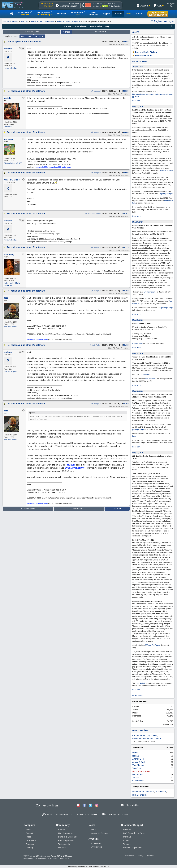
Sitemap (30, 848)
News (93, 830)
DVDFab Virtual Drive (75, 468)
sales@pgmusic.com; (46, 858)
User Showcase (65, 833)
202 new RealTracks (153, 645)
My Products (96, 847)
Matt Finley (95, 345)
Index (66, 32)
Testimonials (64, 844)
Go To (40, 36)
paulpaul (96, 91)
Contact (29, 833)
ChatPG (136, 32)
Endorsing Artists (66, 840)
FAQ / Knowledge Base (134, 833)
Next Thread (101, 32)
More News (137, 696)
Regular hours (138, 344)
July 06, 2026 (138, 66)
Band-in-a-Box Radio (68, 837)
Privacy (141, 856)
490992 (126, 173)
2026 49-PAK (141, 683)
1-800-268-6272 (97, 4)
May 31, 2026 (138, 107)
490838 (126, 42)
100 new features (166, 171)
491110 (126, 247)
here (134, 436)
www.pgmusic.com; (31, 858)
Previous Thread (32, 32)
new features (150, 379)
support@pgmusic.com (63, 858)
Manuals (127, 837)
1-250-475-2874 (111, 4)
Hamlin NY (8, 127)
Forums (24, 21)
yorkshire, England (11, 68)
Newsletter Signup (99, 833)
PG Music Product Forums (42, 21)
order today (145, 375)
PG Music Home (11, 21)
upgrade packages (166, 194)
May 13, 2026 (138, 391)
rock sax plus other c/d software (24, 42)
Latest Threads (81, 26)
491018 (126, 214)
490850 (126, 91)
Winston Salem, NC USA (13, 163)
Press (28, 837)
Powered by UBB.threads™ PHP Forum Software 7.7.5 (88, 866)
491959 (126, 404)
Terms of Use (129, 856)
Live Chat (95, 6)
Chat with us (114, 815)
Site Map (150, 856)
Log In (169, 21)
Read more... (137, 101)
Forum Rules (96, 26)
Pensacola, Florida (11, 327)
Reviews (62, 848)
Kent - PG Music (93, 214)
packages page (167, 308)
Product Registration (133, 848)
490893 (126, 132)
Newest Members (140, 730)
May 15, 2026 (138, 320)
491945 (126, 345)
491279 (126, 291)
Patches (127, 830)
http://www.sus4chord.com (37, 339)
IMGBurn (71, 465)
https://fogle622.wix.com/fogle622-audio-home (53, 167)
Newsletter (133, 805)
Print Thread (27, 36)
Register (157, 21)
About (28, 830)
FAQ (107, 26)
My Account (96, 843)
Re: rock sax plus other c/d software (26, 91)
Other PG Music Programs (69, 21)
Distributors (31, 840)
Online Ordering (115, 6)
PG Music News (140, 61)
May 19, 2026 (138, 222)
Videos (126, 840)
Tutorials (127, 844)
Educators (30, 844)
